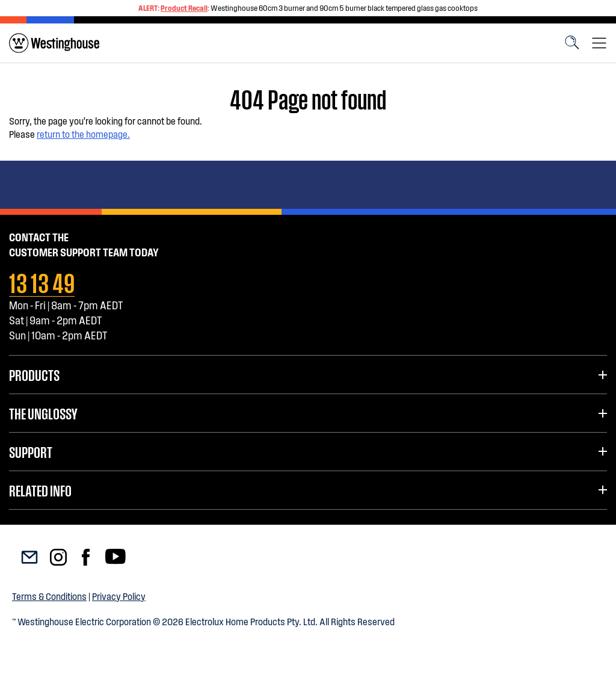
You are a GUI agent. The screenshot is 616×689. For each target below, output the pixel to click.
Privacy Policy (119, 596)
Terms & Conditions (49, 596)
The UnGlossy (43, 413)
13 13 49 (42, 281)
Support (31, 451)
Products (34, 374)
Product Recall (184, 8)
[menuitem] (54, 43)
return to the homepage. (83, 134)
